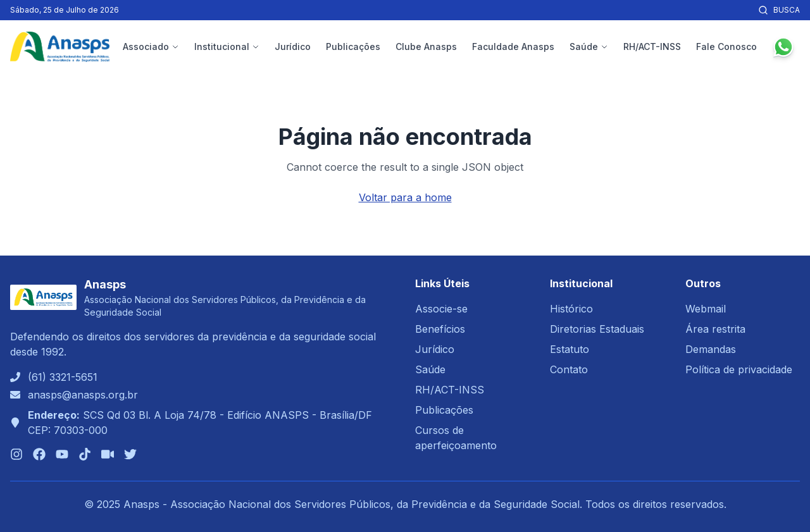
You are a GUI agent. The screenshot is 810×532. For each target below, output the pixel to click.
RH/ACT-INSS (652, 46)
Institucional (227, 46)
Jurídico (293, 46)
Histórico (571, 309)
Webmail (706, 309)
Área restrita (715, 329)
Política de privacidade (739, 369)
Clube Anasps (426, 46)
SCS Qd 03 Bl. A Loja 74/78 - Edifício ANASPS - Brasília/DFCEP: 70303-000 (200, 423)
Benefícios (440, 329)
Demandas (711, 349)
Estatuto (570, 349)
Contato (569, 369)
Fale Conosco (726, 46)
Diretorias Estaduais (597, 329)
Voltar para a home (405, 197)
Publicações (353, 46)
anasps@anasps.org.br (83, 395)
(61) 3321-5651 (63, 377)
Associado (151, 46)
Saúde (589, 46)
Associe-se (441, 309)
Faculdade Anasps (513, 46)
